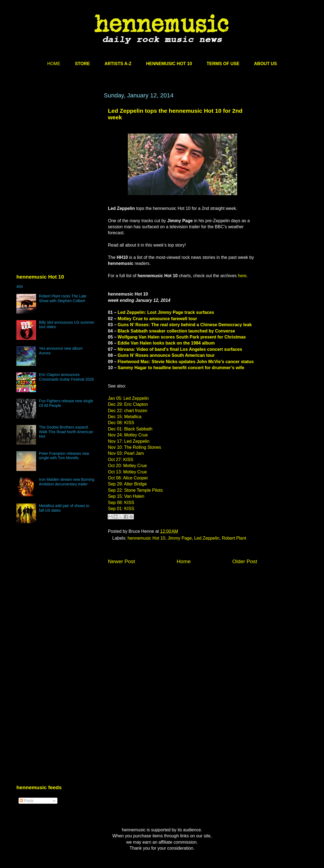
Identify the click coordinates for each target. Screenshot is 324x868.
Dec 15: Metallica (125, 417)
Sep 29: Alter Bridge (127, 484)
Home (184, 561)
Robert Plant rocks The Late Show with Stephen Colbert (63, 298)
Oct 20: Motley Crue (127, 466)
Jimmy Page (180, 538)
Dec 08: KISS (121, 423)
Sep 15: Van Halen (126, 496)
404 (20, 287)
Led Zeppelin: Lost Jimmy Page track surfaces (166, 312)
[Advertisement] (57, 144)
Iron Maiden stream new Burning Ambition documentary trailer (67, 482)
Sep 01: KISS (121, 509)
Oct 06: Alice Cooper (128, 478)
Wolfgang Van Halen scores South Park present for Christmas (182, 337)
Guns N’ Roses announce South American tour (166, 355)
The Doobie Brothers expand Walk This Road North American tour (66, 432)
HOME (54, 64)
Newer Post (121, 561)
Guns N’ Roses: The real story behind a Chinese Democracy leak (185, 325)
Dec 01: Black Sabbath (130, 429)
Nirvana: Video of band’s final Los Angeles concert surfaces (180, 349)
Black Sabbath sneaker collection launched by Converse (176, 331)
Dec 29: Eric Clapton (128, 404)
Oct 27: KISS (120, 460)
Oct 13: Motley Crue (127, 472)
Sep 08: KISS (121, 503)
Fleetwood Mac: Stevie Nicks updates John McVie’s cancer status (186, 362)
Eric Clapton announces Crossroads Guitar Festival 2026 (67, 377)
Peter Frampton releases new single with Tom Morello (64, 456)
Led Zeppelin (207, 538)
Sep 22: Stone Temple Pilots (135, 490)
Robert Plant (234, 538)
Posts (27, 801)
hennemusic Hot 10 (146, 538)
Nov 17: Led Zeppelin (129, 441)
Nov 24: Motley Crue (128, 435)
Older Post (245, 561)
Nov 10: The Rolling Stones (134, 447)
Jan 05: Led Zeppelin (128, 398)
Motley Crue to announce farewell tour (157, 319)
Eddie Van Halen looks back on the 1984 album (166, 343)
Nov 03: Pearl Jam (126, 453)
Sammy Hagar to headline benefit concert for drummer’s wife (181, 368)
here (242, 276)
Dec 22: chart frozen (128, 411)
